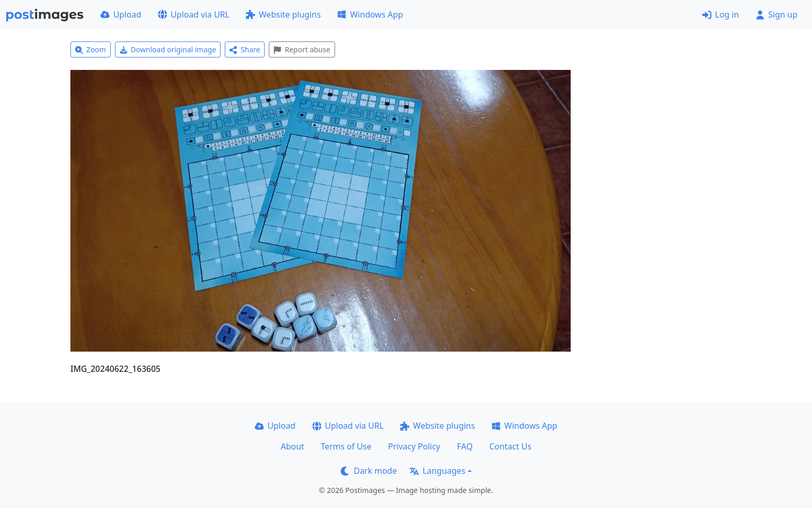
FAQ (465, 446)
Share (245, 49)
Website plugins (283, 14)
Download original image (168, 49)
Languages (437, 471)
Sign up (777, 14)
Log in (721, 14)
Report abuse (302, 49)
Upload (121, 14)
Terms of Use (346, 446)
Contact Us (510, 446)
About (292, 446)
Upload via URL (194, 14)
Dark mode (369, 471)
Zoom (91, 49)
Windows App (370, 14)
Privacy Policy (414, 446)
